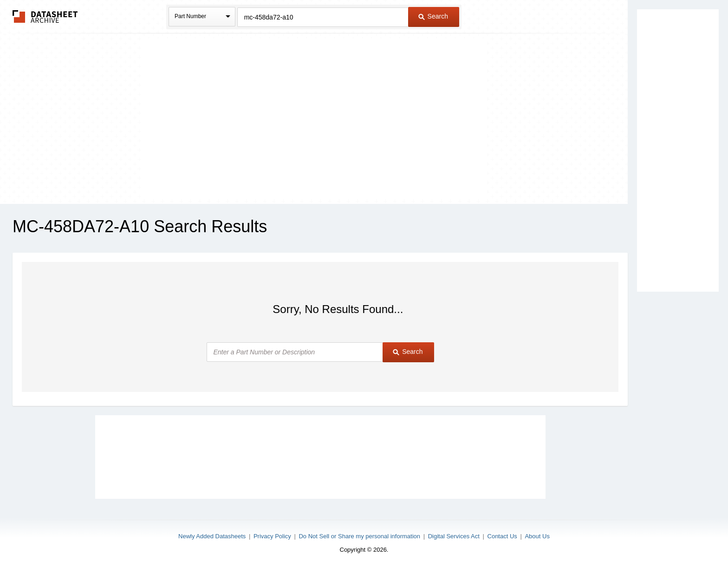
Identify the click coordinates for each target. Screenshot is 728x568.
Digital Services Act (454, 536)
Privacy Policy (272, 536)
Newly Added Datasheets (212, 536)
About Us (537, 536)
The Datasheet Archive (45, 16)
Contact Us (502, 536)
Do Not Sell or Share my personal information (359, 536)
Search (433, 16)
